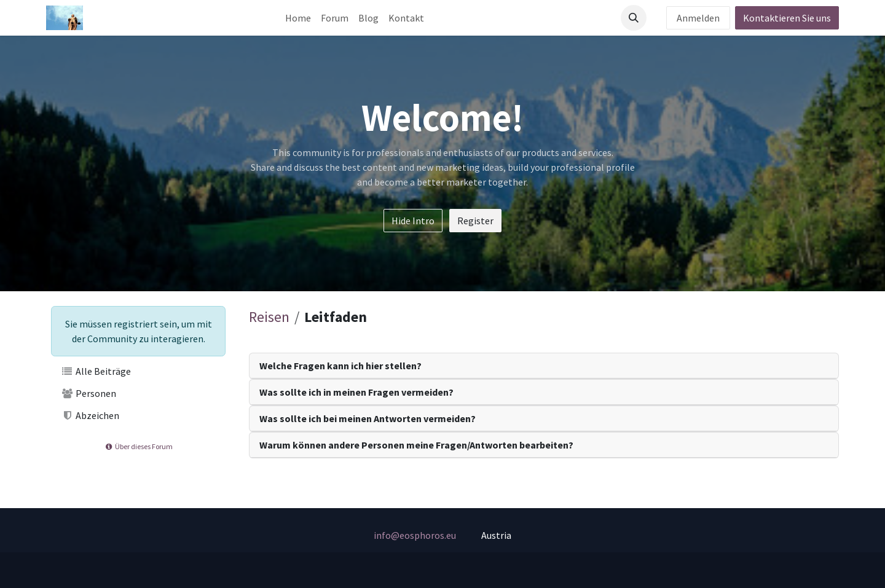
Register (475, 221)
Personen (88, 393)
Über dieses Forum (138, 446)
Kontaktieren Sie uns (787, 18)
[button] (634, 18)
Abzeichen (90, 415)
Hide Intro (413, 221)
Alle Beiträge (96, 371)
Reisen (269, 317)
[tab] (544, 366)
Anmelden (698, 18)
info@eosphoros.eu (415, 535)
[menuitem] (298, 18)
